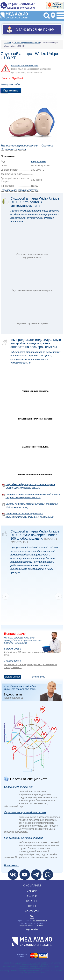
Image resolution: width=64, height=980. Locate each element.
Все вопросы (39, 677)
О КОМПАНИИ (32, 886)
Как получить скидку (10, 84)
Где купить (11, 91)
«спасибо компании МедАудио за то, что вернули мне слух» (33, 692)
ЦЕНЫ (32, 906)
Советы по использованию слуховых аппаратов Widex (32, 506)
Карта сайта (32, 929)
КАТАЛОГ (32, 901)
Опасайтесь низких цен (19, 787)
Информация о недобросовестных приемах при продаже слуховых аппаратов (31, 69)
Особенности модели (14, 149)
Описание (48, 146)
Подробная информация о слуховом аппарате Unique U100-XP (30, 486)
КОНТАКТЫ (32, 911)
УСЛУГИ (32, 896)
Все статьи (12, 865)
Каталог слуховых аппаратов (27, 43)
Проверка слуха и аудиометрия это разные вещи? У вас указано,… (31, 666)
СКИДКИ (32, 891)
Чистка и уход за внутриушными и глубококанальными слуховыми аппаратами (30, 515)
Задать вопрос (13, 677)
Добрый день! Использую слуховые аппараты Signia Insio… (32, 654)
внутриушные (38, 161)
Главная (8, 43)
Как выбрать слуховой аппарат (24, 838)
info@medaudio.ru (40, 921)
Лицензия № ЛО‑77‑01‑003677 (32, 925)
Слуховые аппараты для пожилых (25, 812)
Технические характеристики (19, 146)
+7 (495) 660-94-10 (21, 4)
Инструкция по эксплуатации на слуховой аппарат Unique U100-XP (33, 496)
